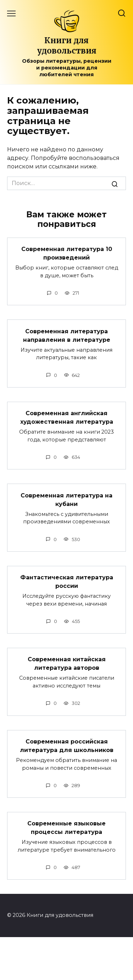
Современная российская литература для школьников (67, 746)
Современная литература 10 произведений (67, 253)
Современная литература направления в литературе (67, 335)
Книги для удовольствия (67, 46)
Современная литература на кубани (66, 499)
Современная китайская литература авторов (67, 664)
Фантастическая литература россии (67, 582)
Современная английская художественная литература (67, 417)
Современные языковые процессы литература (66, 828)
